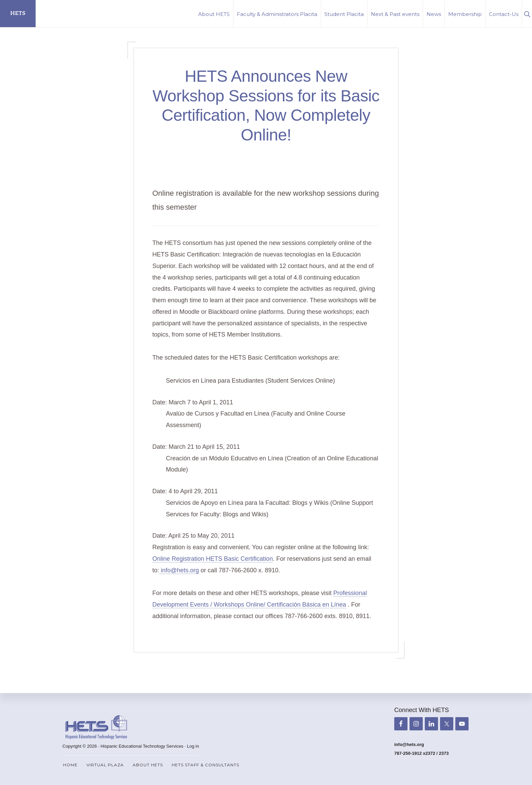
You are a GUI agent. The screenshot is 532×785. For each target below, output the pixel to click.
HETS (18, 13)
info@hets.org (179, 570)
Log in (193, 746)
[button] (527, 13)
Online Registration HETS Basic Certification (213, 559)
